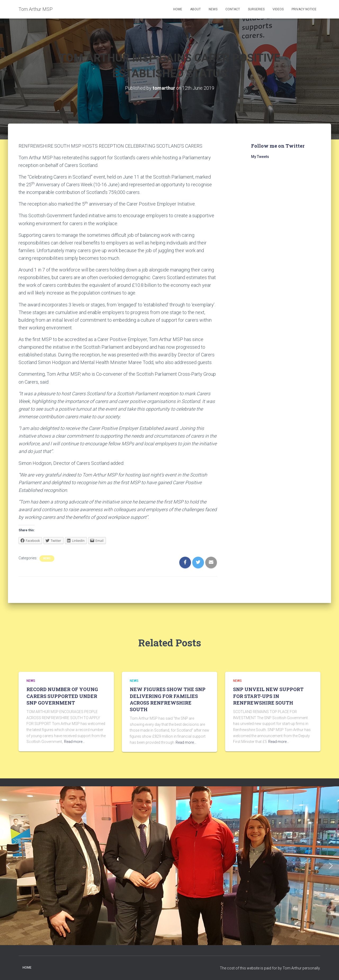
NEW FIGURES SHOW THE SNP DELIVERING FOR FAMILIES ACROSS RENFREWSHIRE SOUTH (168, 699)
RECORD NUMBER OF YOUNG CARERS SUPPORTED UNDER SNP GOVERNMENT (62, 696)
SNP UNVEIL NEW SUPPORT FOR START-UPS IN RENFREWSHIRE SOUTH (268, 696)
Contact (233, 9)
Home (178, 9)
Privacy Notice (304, 9)
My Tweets (260, 157)
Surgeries (256, 9)
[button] (8, 866)
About (195, 9)
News (213, 9)
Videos (278, 9)
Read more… (74, 742)
